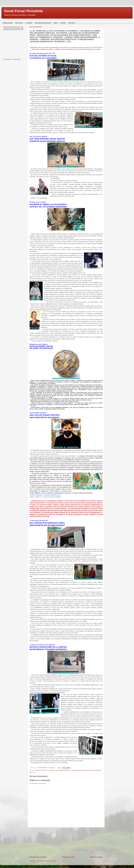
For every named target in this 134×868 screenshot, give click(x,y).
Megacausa (79, 770)
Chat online (72, 23)
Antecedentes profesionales (43, 23)
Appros (37, 770)
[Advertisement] (66, 842)
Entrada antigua (96, 857)
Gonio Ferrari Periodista (23, 11)
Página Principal (68, 857)
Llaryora (73, 770)
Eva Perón (43, 770)
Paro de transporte (88, 770)
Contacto (63, 23)
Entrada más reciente (38, 857)
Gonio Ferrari (19, 23)
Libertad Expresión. (65, 770)
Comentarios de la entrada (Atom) (47, 861)
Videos (56, 23)
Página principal (8, 23)
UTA (34, 772)
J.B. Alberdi (29, 23)
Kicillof (57, 770)
